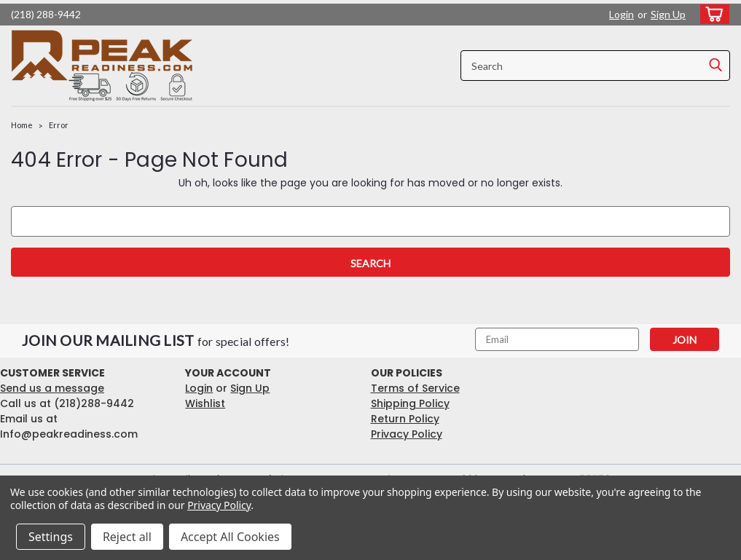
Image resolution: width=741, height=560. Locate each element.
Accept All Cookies (230, 537)
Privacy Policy (407, 434)
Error (59, 125)
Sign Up (668, 14)
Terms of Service (415, 388)
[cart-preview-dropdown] (711, 14)
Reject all (127, 537)
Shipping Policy (410, 403)
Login (622, 14)
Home (22, 125)
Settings (51, 537)
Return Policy (405, 419)
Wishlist (205, 403)
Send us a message (52, 388)
